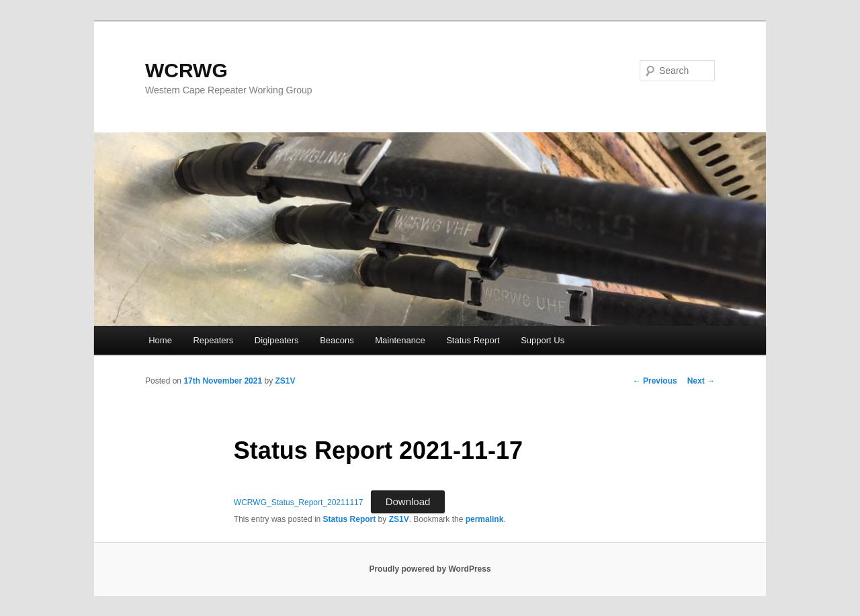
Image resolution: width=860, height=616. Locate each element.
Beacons (337, 340)
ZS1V (285, 381)
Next (701, 381)
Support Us (543, 340)
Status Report (473, 340)
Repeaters (213, 340)
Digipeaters (277, 340)
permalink (485, 519)
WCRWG (186, 70)
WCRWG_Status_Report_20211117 (299, 502)
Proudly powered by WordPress (430, 569)
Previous (655, 381)
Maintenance (400, 340)
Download (408, 501)
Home (160, 340)
